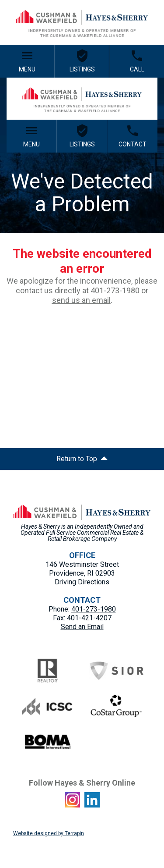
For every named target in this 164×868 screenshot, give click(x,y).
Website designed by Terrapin (49, 833)
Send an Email (82, 627)
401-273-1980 (94, 609)
